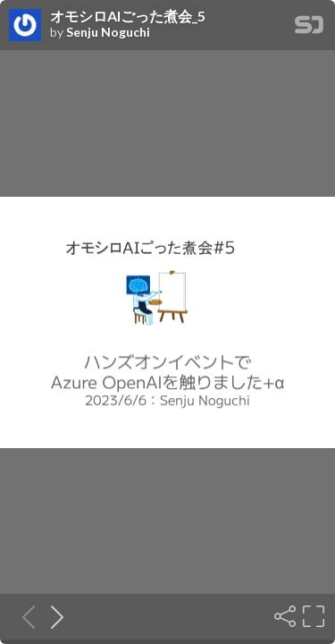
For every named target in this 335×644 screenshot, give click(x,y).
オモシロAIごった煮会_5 (128, 16)
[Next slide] (52, 616)
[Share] (283, 616)
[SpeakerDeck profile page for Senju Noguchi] (25, 26)
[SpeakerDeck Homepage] (309, 28)
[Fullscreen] (312, 616)
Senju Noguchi (108, 32)
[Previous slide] (23, 616)
